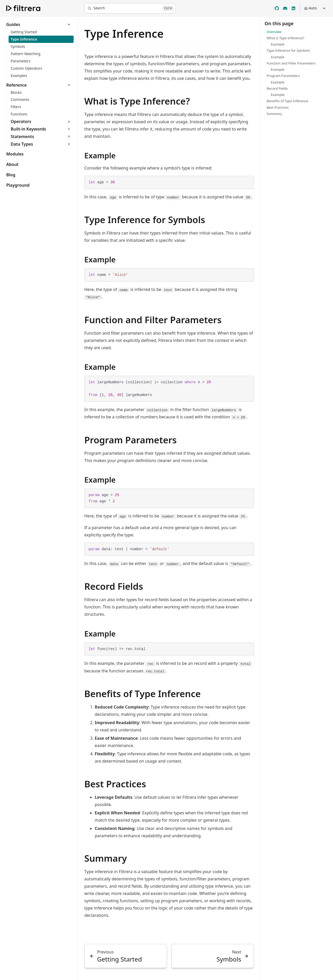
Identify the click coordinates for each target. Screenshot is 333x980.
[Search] (130, 8)
